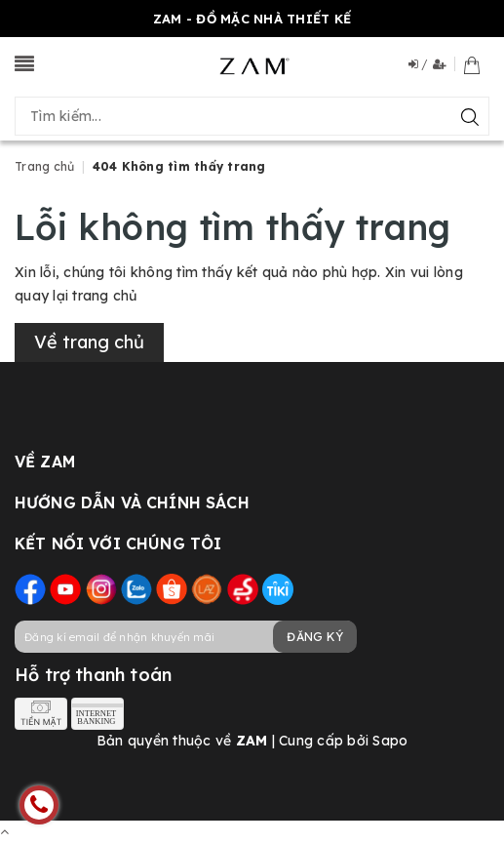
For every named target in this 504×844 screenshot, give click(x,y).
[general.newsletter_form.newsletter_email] (185, 637)
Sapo (390, 741)
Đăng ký (315, 637)
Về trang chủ (89, 342)
